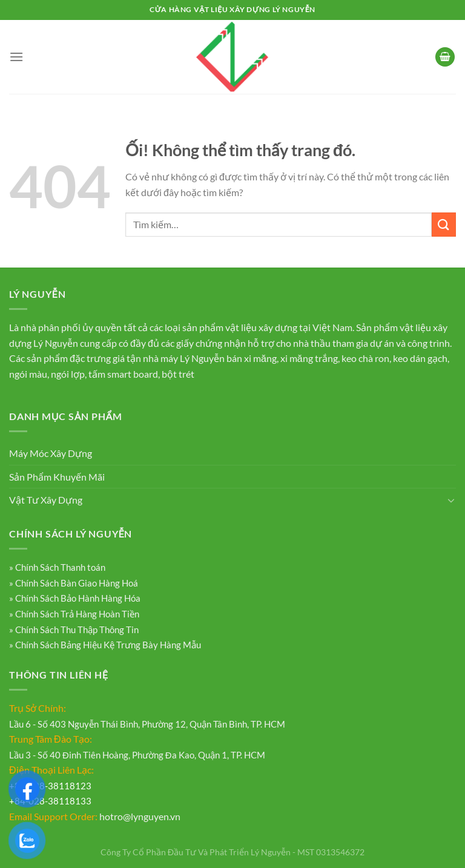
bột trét (178, 374)
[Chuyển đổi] (451, 500)
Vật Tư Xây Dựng (46, 500)
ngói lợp (68, 374)
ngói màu (28, 374)
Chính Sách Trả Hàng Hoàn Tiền (76, 614)
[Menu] (16, 57)
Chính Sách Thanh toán (59, 567)
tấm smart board (123, 374)
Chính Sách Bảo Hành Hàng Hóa (77, 598)
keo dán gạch (420, 358)
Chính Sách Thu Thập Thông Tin (76, 630)
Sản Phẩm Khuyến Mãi (57, 477)
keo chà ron (365, 358)
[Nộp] (444, 224)
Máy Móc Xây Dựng (51, 453)
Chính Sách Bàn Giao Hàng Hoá (76, 583)
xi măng (260, 358)
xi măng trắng (309, 358)
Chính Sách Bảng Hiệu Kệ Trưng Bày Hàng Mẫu (107, 645)
